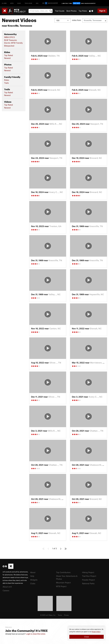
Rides (7, 80)
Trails (6, 83)
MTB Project (61, 586)
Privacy (66, 615)
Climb (4, 3)
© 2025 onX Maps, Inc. (48, 615)
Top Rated (9, 55)
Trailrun (28, 3)
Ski (37, 3)
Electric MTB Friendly (13, 43)
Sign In (102, 11)
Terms (60, 615)
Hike (19, 3)
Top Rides (83, 11)
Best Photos (71, 11)
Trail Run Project (89, 576)
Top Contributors (63, 572)
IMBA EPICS (9, 37)
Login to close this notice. (36, 634)
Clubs (33, 583)
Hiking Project (88, 572)
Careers (6, 590)
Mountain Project (63, 583)
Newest (7, 58)
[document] (87, 633)
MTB (12, 3)
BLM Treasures (10, 40)
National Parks (88, 583)
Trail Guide (60, 11)
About (33, 572)
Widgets (34, 580)
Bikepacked (9, 46)
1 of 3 (55, 548)
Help (32, 576)
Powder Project (88, 580)
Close (87, 637)
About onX (7, 587)
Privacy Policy (96, 632)
